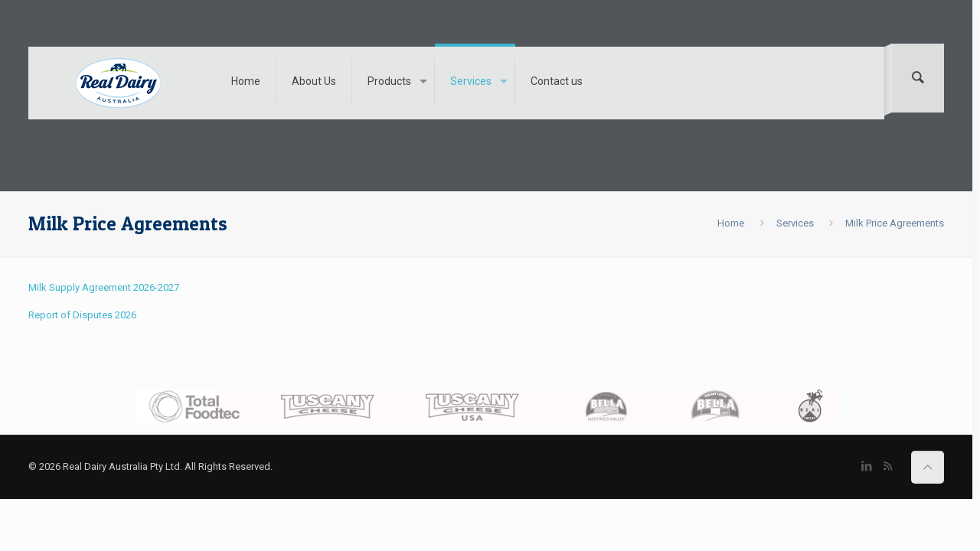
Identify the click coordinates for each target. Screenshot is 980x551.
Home (731, 223)
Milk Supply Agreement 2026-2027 (104, 287)
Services (795, 223)
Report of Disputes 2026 (82, 315)
